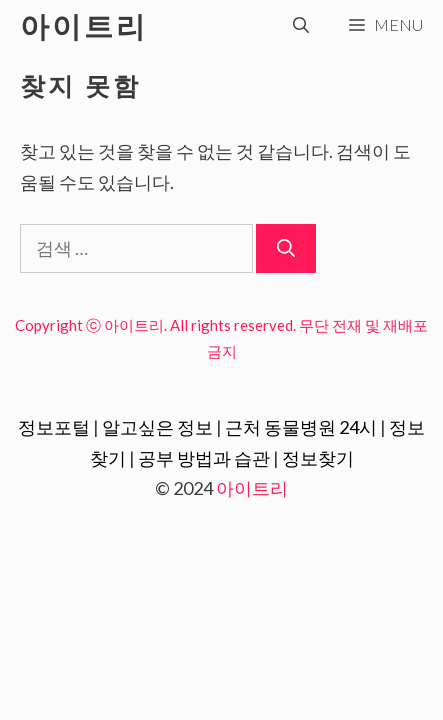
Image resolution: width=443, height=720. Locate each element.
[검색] (286, 248)
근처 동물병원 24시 (301, 427)
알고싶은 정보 (157, 427)
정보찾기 (318, 458)
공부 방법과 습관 (204, 458)
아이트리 (84, 25)
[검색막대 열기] (301, 25)
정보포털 (54, 427)
